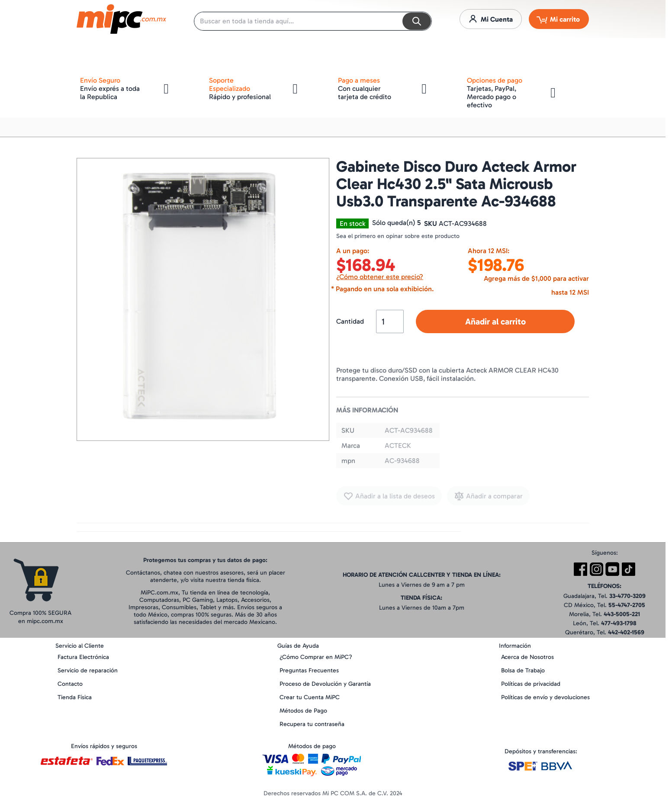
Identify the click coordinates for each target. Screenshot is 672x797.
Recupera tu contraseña (312, 724)
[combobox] (313, 21)
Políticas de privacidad (531, 684)
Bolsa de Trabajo (523, 670)
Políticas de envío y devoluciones (545, 697)
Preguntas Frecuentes (309, 670)
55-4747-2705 (627, 605)
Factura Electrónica (83, 657)
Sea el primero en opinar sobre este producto (398, 236)
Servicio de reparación (88, 670)
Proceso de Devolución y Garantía (325, 684)
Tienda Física (75, 697)
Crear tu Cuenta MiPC (310, 697)
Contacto (70, 684)
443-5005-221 (622, 614)
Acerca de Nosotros (527, 657)
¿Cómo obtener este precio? (380, 277)
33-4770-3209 (627, 596)
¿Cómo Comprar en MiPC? (316, 657)
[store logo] (121, 19)
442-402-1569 (626, 632)
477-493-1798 (619, 623)
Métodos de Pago (303, 711)
